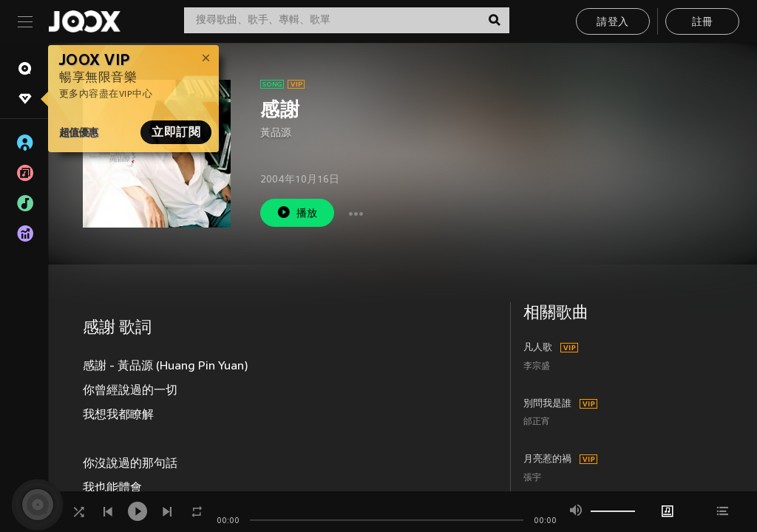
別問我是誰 (547, 404)
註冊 (703, 23)
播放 (297, 212)
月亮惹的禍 (547, 460)
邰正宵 (537, 422)
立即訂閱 (176, 132)
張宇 (532, 478)
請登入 (612, 23)
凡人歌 (538, 348)
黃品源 (276, 133)
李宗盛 (537, 367)
